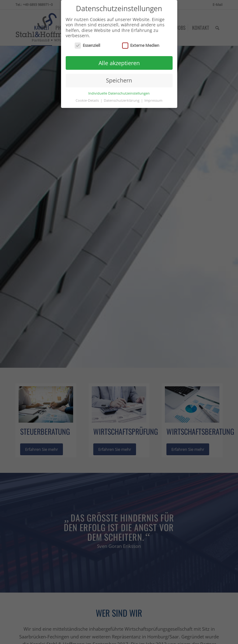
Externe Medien (141, 44)
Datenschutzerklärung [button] (122, 99)
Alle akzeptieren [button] (119, 61)
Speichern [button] (119, 79)
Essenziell (87, 44)
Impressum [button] (153, 99)
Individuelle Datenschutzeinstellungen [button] (119, 91)
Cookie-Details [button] (88, 99)
